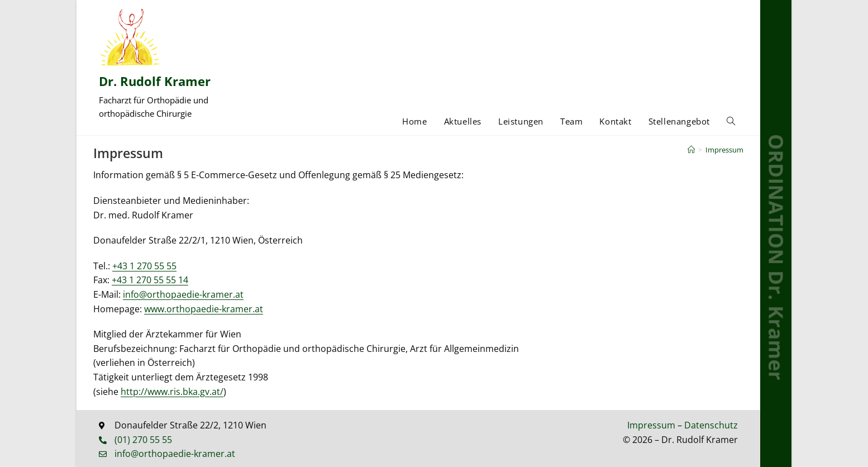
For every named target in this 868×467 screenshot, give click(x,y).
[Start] (691, 150)
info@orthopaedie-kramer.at (183, 294)
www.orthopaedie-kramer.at (204, 309)
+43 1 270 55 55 (144, 266)
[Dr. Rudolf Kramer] (130, 37)
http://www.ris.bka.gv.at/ (172, 392)
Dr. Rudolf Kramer (155, 81)
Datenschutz (711, 425)
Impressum (724, 150)
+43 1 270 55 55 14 (150, 280)
